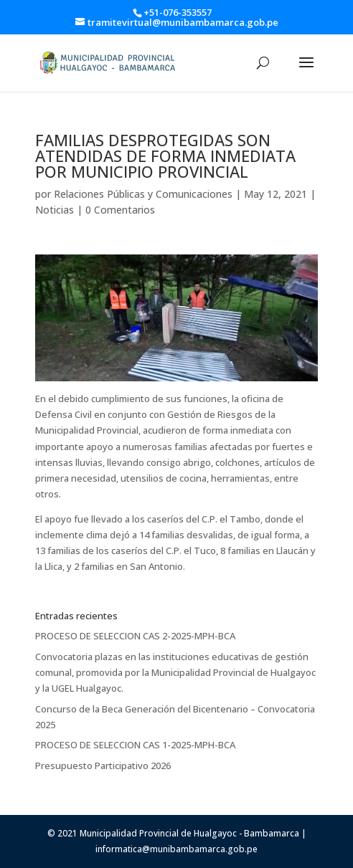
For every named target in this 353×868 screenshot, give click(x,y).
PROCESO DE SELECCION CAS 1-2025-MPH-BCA (135, 745)
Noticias (55, 210)
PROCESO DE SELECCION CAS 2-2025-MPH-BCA (135, 636)
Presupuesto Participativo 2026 (103, 766)
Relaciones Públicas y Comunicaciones (143, 194)
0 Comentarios (120, 210)
